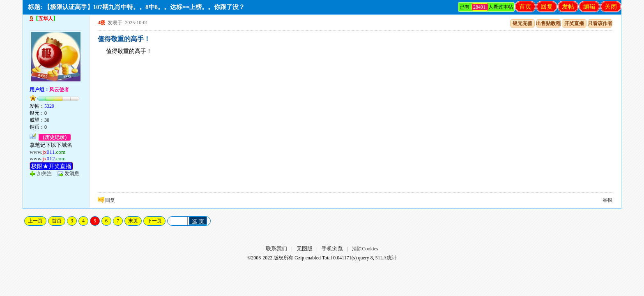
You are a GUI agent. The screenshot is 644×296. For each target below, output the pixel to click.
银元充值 (522, 23)
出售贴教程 (548, 23)
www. (48, 152)
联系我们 (276, 249)
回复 (547, 7)
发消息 (72, 173)
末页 (133, 221)
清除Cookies (365, 249)
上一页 (35, 221)
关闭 (611, 7)
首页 (525, 7)
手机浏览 (332, 249)
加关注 (44, 173)
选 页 (198, 221)
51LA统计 (386, 258)
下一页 (154, 221)
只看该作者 (600, 23)
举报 (607, 200)
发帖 (568, 7)
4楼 (101, 23)
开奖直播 (574, 23)
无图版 (305, 249)
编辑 (589, 7)
